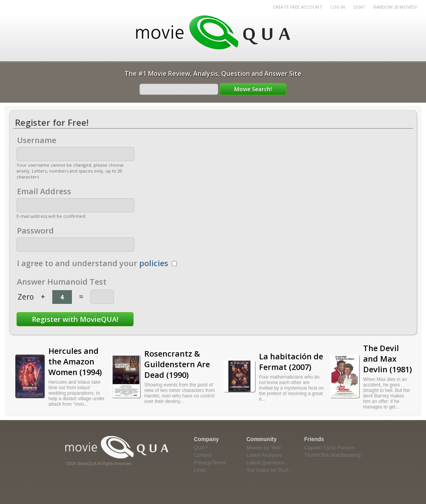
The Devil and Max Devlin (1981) (387, 359)
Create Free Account (297, 7)
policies (154, 263)
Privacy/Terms (210, 463)
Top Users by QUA (268, 470)
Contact (203, 455)
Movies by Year (264, 448)
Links (200, 470)
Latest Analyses (264, 455)
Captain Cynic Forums (330, 448)
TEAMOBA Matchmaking (332, 455)
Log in (338, 7)
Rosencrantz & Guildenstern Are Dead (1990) (177, 364)
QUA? (359, 7)
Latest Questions (266, 463)
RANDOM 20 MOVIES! (395, 7)
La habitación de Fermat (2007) (291, 362)
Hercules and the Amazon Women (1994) (75, 361)
